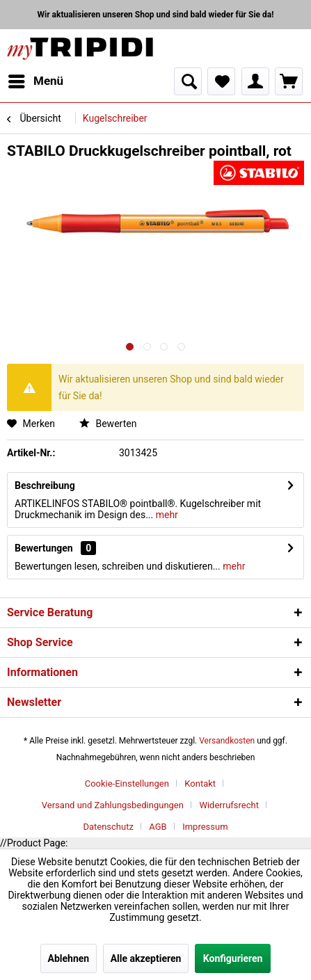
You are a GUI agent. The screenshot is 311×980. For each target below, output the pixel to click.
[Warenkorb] (289, 81)
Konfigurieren (233, 958)
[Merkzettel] (221, 81)
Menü (36, 79)
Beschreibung (45, 485)
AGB (158, 827)
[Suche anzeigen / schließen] (188, 81)
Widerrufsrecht (229, 805)
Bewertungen (44, 548)
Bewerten (108, 424)
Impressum (205, 827)
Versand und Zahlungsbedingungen (113, 805)
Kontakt (200, 784)
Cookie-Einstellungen (127, 784)
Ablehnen (69, 958)
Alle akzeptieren (146, 958)
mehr (166, 515)
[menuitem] (35, 81)
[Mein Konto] (255, 81)
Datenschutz (108, 827)
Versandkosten (227, 741)
